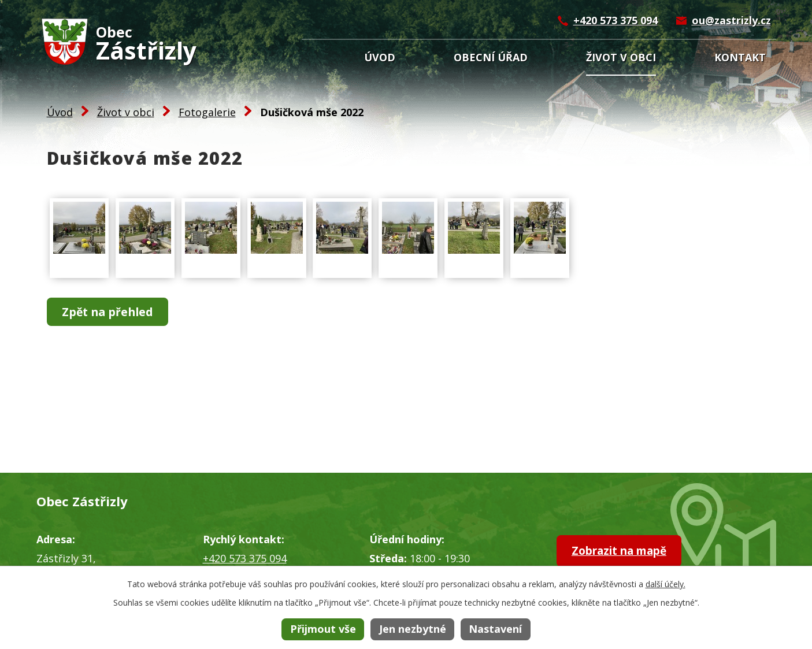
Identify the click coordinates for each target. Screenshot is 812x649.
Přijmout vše (323, 629)
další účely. (665, 584)
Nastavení (495, 629)
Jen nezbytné (413, 629)
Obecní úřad (491, 57)
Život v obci (621, 57)
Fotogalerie (207, 112)
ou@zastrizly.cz (731, 20)
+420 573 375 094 (616, 20)
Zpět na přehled (112, 312)
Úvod (380, 57)
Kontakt (740, 57)
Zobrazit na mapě (627, 552)
